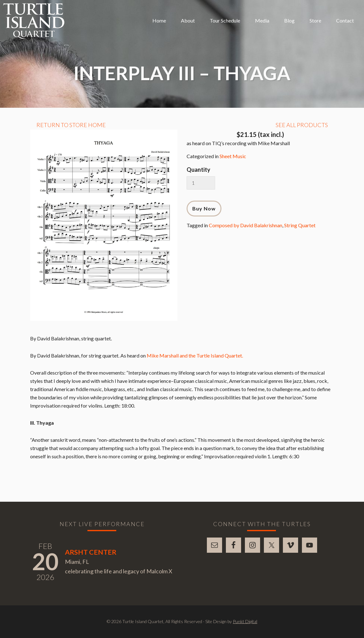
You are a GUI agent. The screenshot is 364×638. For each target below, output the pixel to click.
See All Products (302, 125)
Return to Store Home (71, 125)
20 (45, 561)
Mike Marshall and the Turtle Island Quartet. (195, 355)
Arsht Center (91, 552)
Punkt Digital (245, 621)
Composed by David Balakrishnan (246, 225)
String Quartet (300, 225)
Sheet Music (233, 156)
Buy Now (204, 208)
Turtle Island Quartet (34, 21)
